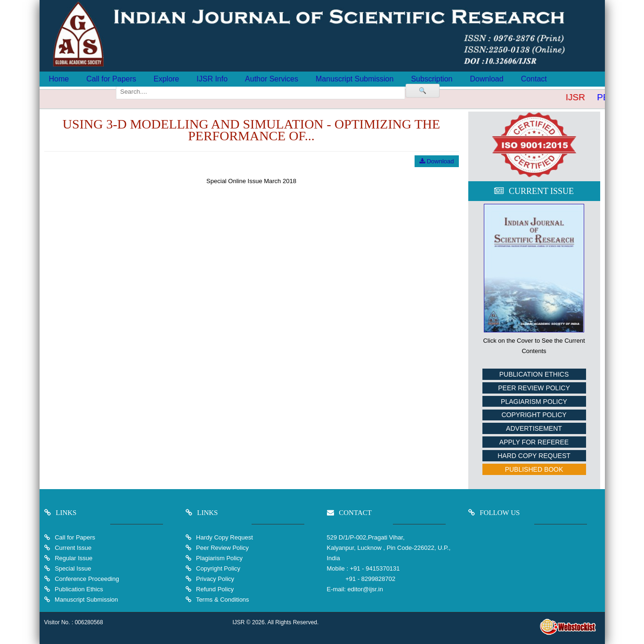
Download (486, 79)
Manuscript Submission (355, 79)
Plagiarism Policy (534, 402)
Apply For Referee (534, 442)
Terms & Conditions (222, 600)
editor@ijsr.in (365, 589)
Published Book (534, 469)
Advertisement (534, 428)
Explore (166, 79)
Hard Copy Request (534, 456)
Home (59, 79)
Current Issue (73, 548)
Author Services (272, 79)
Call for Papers (111, 79)
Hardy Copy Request (224, 537)
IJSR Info (212, 79)
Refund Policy (214, 589)
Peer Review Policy (534, 388)
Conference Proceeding (87, 579)
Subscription (432, 79)
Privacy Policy (215, 579)
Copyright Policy (534, 415)
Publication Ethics (534, 374)
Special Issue (73, 568)
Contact (534, 79)
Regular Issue (73, 558)
